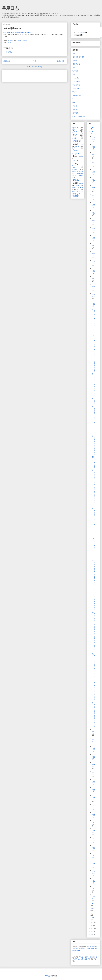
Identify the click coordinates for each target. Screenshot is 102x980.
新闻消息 (82, 949)
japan (81, 183)
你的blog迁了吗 (94, 661)
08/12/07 (93, 732)
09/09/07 (93, 765)
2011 (92, 918)
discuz (81, 172)
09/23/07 (93, 782)
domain (80, 174)
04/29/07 (93, 205)
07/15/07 (93, 279)
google (76, 180)
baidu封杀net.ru (94, 548)
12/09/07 (93, 873)
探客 (74, 102)
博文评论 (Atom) (37, 67)
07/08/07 (93, 271)
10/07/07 (93, 798)
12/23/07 (93, 889)
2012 (93, 923)
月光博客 (75, 113)
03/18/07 (93, 172)
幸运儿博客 (76, 85)
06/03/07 (93, 230)
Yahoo (74, 168)
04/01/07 (93, 188)
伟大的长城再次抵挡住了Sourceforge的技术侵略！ (94, 585)
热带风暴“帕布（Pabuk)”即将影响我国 (94, 353)
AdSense (76, 127)
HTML (75, 139)
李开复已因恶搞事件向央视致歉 (94, 714)
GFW (75, 135)
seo (81, 187)
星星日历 (88, 947)
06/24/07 (93, 254)
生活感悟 (78, 195)
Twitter (75, 99)
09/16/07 (93, 774)
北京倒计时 (94, 474)
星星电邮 (75, 949)
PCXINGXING (90, 949)
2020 (93, 934)
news (74, 187)
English (75, 133)
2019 (93, 931)
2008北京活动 (94, 462)
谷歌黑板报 (76, 64)
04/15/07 (93, 197)
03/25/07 (93, 180)
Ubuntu (81, 156)
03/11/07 (93, 164)
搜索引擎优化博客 (78, 57)
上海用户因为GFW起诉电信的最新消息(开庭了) (94, 632)
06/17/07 (93, 246)
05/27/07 (93, 221)
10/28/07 (93, 823)
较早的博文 (61, 61)
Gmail (74, 137)
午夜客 (75, 106)
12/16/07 (93, 881)
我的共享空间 (77, 95)
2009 (92, 909)
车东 (74, 53)
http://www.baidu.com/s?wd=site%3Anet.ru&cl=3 (18, 32)
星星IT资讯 (76, 88)
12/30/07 (93, 898)
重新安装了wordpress (94, 321)
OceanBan (76, 78)
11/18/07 (93, 848)
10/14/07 (93, 807)
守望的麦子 (76, 81)
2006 (92, 127)
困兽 (74, 74)
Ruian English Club (79, 116)
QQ (82, 144)
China (75, 131)
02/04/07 (93, 147)
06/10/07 (93, 238)
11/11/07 (93, 840)
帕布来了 (94, 401)
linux (78, 185)
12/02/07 (93, 864)
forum (81, 176)
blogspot (75, 92)
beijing (74, 172)
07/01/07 (93, 263)
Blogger (49, 976)
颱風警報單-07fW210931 (94, 522)
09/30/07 (93, 790)
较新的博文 (8, 61)
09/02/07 (93, 757)
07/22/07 (93, 288)
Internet (77, 141)
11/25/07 (93, 856)
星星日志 (10, 8)
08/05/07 (93, 304)
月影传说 (75, 109)
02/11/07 (93, 155)
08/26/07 (93, 749)
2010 (92, 913)
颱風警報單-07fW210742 (94, 420)
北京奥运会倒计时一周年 (94, 445)
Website (77, 161)
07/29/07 (93, 296)
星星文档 (94, 947)
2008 (92, 904)
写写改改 (75, 71)
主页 (35, 61)
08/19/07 (93, 741)
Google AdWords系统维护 (94, 686)
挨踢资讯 (77, 951)
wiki (78, 189)
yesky (74, 192)
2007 (92, 132)
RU (74, 148)
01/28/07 (93, 139)
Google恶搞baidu (94, 385)
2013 (93, 926)
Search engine (76, 152)
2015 (93, 928)
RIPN (77, 146)
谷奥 (74, 67)
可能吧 (75, 60)
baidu (10, 43)
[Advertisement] (28, 75)
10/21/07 (93, 815)
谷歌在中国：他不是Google (94, 493)
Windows (75, 166)
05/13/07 (93, 213)
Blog (74, 129)
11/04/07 (93, 832)
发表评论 (9, 52)
